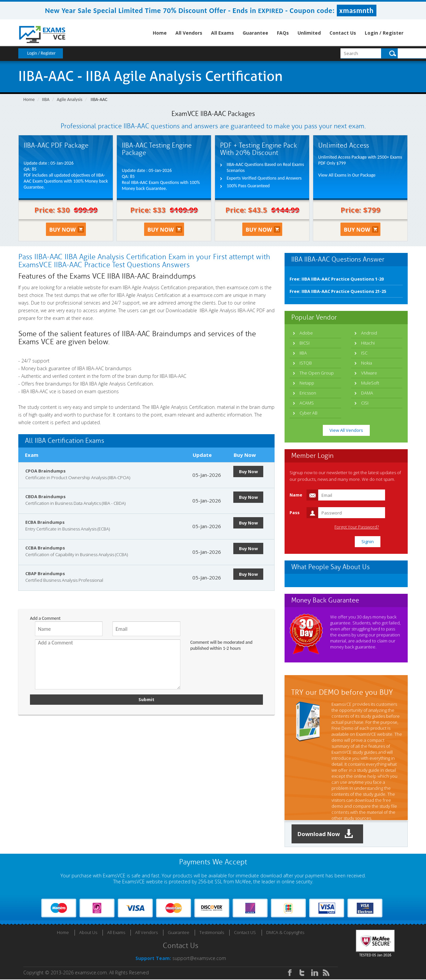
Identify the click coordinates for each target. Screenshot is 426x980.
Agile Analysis (69, 99)
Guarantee (255, 33)
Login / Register (384, 33)
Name (296, 495)
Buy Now (250, 472)
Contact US (245, 933)
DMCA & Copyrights (285, 933)
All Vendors (189, 33)
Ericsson (308, 393)
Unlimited (309, 33)
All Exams (222, 33)
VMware (369, 373)
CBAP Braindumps (45, 573)
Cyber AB (309, 413)
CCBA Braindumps (45, 548)
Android (369, 333)
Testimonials (212, 933)
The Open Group (317, 373)
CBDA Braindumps (45, 496)
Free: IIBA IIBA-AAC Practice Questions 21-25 (338, 291)
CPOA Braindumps (45, 471)
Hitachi (368, 343)
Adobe (306, 333)
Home (160, 33)
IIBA (46, 99)
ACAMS (307, 403)
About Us (88, 933)
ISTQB (306, 363)
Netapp (307, 383)
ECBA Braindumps (45, 522)
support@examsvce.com (199, 959)
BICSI (305, 343)
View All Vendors (346, 430)
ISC (364, 353)
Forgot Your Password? (374, 527)
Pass (295, 512)
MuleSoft (370, 383)
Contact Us (343, 33)
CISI (365, 403)
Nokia (367, 363)
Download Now (328, 834)
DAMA (367, 393)
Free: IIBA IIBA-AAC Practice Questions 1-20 (337, 279)
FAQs (283, 33)
